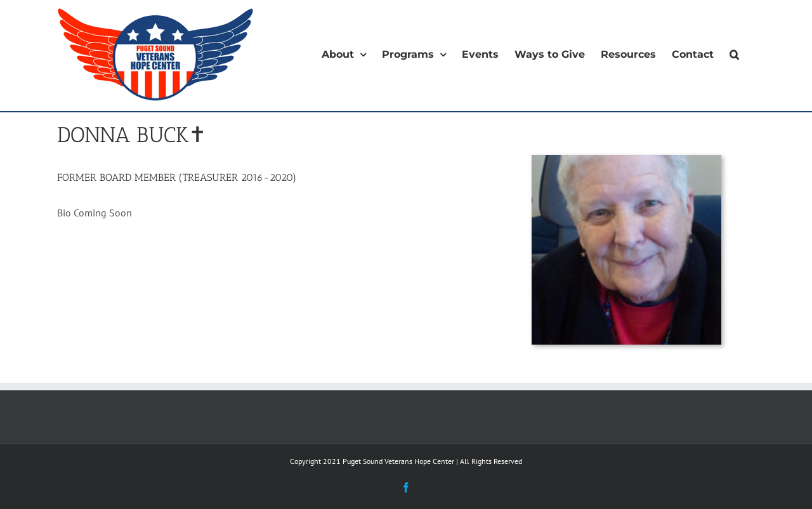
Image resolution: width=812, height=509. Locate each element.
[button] (734, 55)
